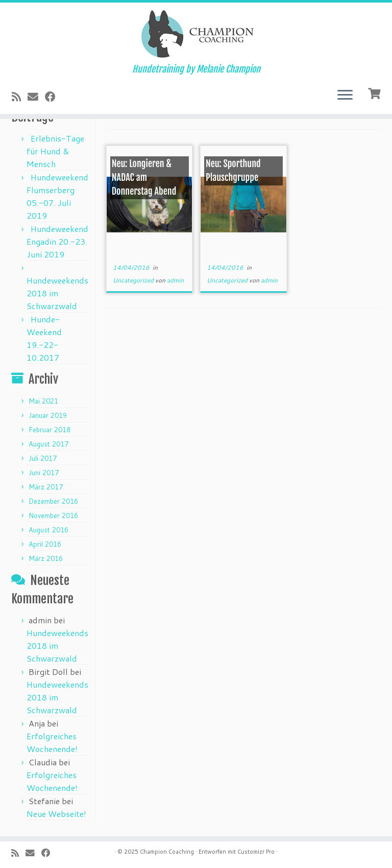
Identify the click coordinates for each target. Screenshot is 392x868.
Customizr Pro (256, 852)
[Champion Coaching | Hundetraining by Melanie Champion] (196, 33)
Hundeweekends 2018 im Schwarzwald (57, 293)
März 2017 (46, 487)
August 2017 (48, 444)
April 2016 (45, 544)
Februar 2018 (50, 430)
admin (175, 280)
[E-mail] (36, 97)
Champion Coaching (167, 852)
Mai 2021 (43, 401)
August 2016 (48, 530)
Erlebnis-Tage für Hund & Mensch (55, 151)
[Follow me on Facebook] (54, 97)
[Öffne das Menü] (345, 96)
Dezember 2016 (53, 501)
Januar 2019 (48, 415)
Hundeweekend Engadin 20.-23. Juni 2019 (57, 241)
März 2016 (46, 558)
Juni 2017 (44, 473)
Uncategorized (134, 280)
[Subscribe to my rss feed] (20, 97)
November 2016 (53, 515)
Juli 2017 (43, 458)
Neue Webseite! (56, 814)
